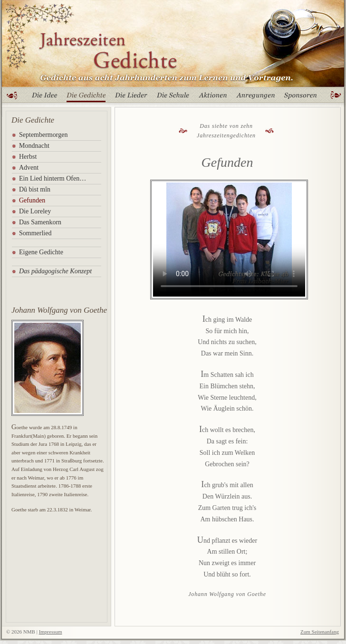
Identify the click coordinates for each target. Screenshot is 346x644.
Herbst (28, 157)
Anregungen (255, 97)
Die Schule (173, 97)
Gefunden (32, 200)
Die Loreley (35, 211)
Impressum (51, 632)
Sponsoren (300, 97)
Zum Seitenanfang (320, 632)
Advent (29, 168)
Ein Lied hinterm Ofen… (53, 178)
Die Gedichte (86, 97)
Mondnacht (34, 146)
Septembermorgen (43, 135)
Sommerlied (35, 233)
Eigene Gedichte (41, 252)
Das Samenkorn (40, 222)
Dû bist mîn (35, 189)
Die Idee (44, 97)
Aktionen (213, 97)
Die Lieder (131, 97)
